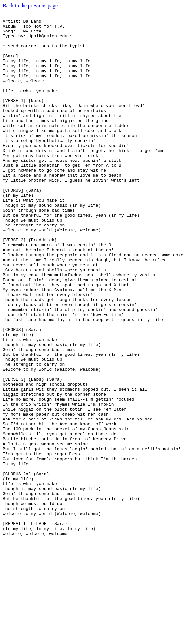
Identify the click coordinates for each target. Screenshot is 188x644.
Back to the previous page (30, 5)
